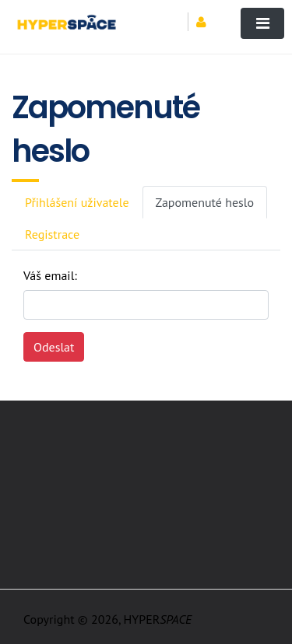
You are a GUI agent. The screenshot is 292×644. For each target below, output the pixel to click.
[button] (207, 22)
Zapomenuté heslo (205, 202)
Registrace (52, 234)
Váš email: (50, 275)
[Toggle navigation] (262, 23)
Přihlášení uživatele (77, 202)
